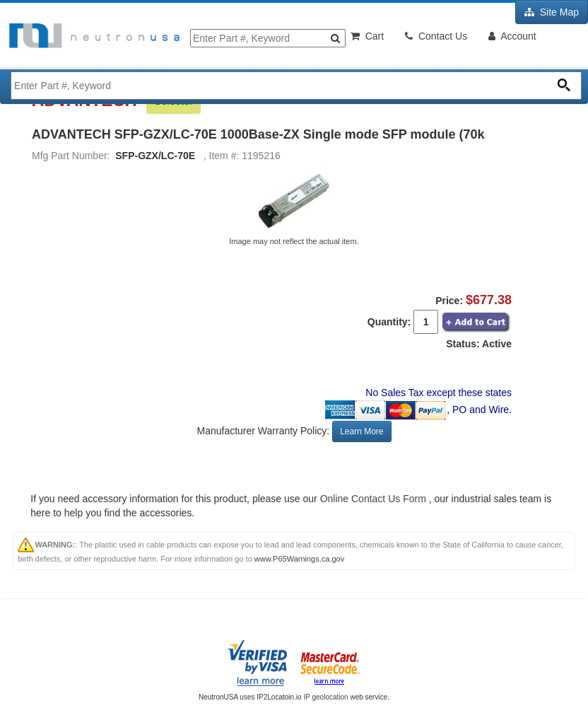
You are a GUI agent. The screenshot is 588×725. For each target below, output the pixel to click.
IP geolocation (325, 697)
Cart (367, 36)
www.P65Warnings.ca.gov (299, 559)
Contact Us (436, 36)
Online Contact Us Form (373, 499)
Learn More (361, 431)
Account (512, 36)
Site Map (552, 12)
